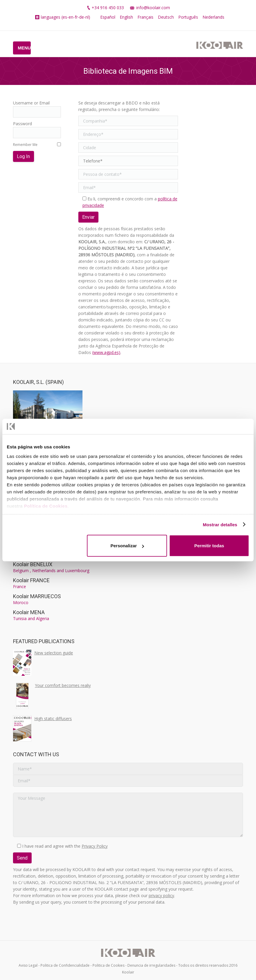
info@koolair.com (153, 8)
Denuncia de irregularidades (151, 965)
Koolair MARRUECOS (37, 596)
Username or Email (31, 103)
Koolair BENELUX (33, 564)
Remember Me (25, 145)
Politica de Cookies (108, 965)
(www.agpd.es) (106, 352)
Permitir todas (209, 546)
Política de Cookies (46, 506)
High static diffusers (53, 718)
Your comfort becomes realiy (63, 685)
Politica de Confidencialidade (65, 965)
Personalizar (127, 546)
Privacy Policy (95, 846)
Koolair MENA (29, 612)
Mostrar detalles (220, 524)
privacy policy (161, 895)
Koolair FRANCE (31, 580)
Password (22, 124)
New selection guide (54, 653)
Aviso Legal (28, 965)
